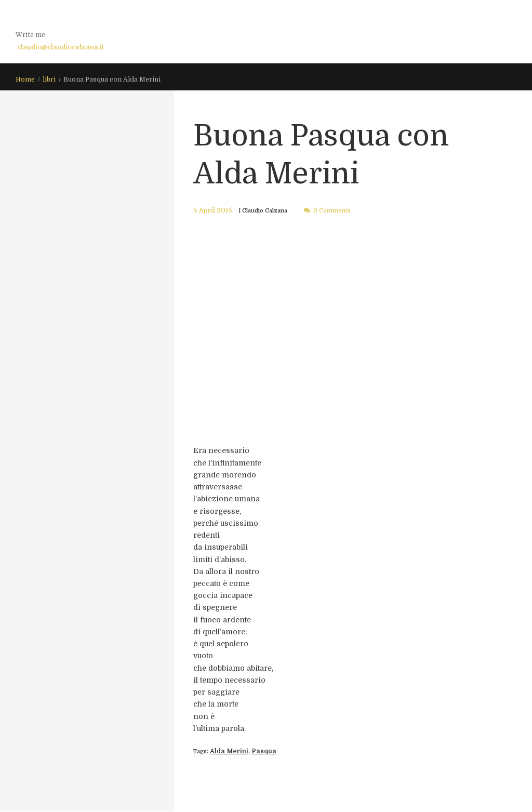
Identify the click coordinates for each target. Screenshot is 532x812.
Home (25, 80)
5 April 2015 (210, 211)
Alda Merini (226, 752)
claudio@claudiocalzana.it (61, 47)
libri (49, 80)
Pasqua (256, 752)
